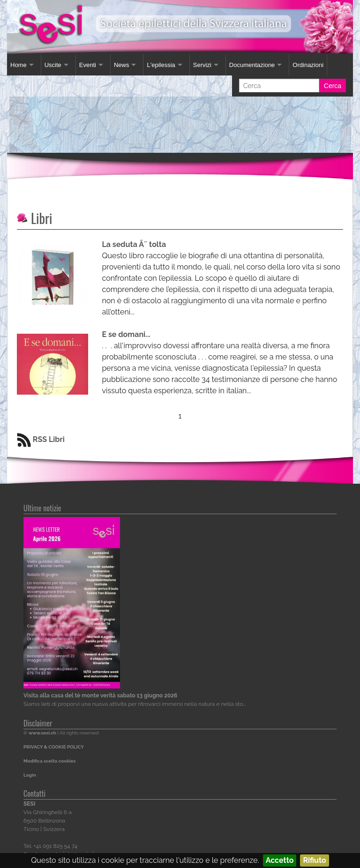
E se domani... (126, 334)
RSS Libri (41, 439)
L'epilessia (161, 65)
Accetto (280, 860)
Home (19, 65)
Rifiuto (314, 860)
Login (30, 775)
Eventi (88, 65)
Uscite (53, 65)
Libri (41, 218)
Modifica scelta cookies (49, 761)
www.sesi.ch (42, 733)
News (122, 65)
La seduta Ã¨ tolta (134, 244)
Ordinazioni (308, 65)
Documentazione (252, 65)
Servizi (202, 65)
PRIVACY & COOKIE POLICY (54, 747)
